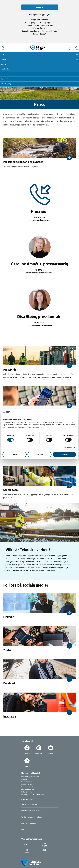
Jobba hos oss (26, 784)
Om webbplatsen (28, 789)
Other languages (7, 84)
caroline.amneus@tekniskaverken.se (39, 273)
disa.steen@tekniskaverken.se (40, 325)
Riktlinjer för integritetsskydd (33, 795)
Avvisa (15, 454)
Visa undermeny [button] (76, 54)
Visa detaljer (68, 448)
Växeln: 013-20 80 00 (29, 804)
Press (23, 830)
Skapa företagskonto (30, 31)
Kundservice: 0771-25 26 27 (31, 811)
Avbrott (24, 779)
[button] (3, 48)
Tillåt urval (39, 454)
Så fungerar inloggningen (40, 15)
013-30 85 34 (39, 270)
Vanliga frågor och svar (30, 777)
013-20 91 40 (39, 217)
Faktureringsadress (29, 823)
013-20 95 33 (39, 323)
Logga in (40, 7)
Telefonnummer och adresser (32, 817)
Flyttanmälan (5, 79)
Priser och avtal (27, 782)
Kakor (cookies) (27, 792)
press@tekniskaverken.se (39, 220)
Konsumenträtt (27, 787)
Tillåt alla (64, 454)
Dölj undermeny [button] (76, 64)
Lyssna (3, 74)
